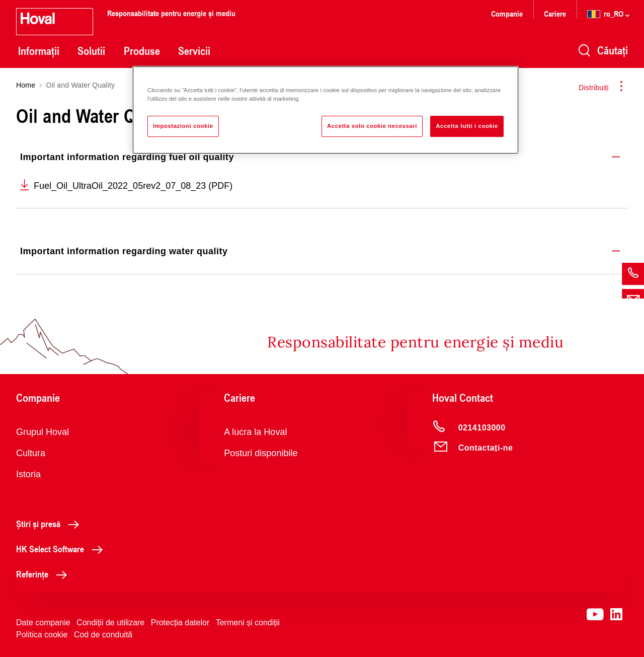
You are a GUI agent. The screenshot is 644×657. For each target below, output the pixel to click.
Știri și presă (50, 524)
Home (26, 85)
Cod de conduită (103, 635)
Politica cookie (42, 635)
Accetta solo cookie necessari (372, 126)
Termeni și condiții (248, 623)
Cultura (31, 453)
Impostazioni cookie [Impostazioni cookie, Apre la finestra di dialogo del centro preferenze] (183, 126)
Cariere (555, 13)
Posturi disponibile (261, 453)
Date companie (43, 623)
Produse (142, 51)
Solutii (91, 51)
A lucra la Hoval (255, 432)
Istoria (28, 474)
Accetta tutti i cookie (467, 126)
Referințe (44, 574)
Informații (39, 51)
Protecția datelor (180, 623)
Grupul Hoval (43, 432)
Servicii (194, 51)
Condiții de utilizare (110, 623)
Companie (507, 13)
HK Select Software (62, 549)
